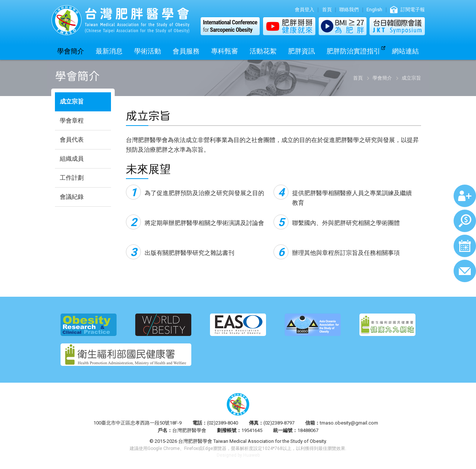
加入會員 (465, 196)
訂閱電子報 (413, 10)
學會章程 (72, 121)
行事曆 (465, 246)
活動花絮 (263, 51)
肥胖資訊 (302, 51)
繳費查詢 (465, 221)
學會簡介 (71, 51)
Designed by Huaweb (238, 455)
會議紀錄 (72, 197)
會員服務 (186, 51)
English (374, 10)
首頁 (327, 10)
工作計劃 (72, 178)
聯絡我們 (349, 10)
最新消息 (109, 51)
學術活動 (148, 51)
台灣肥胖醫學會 (120, 20)
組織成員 (72, 159)
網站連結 (405, 51)
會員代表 (72, 140)
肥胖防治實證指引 (353, 51)
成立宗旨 (72, 101)
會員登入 (305, 10)
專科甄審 (225, 51)
